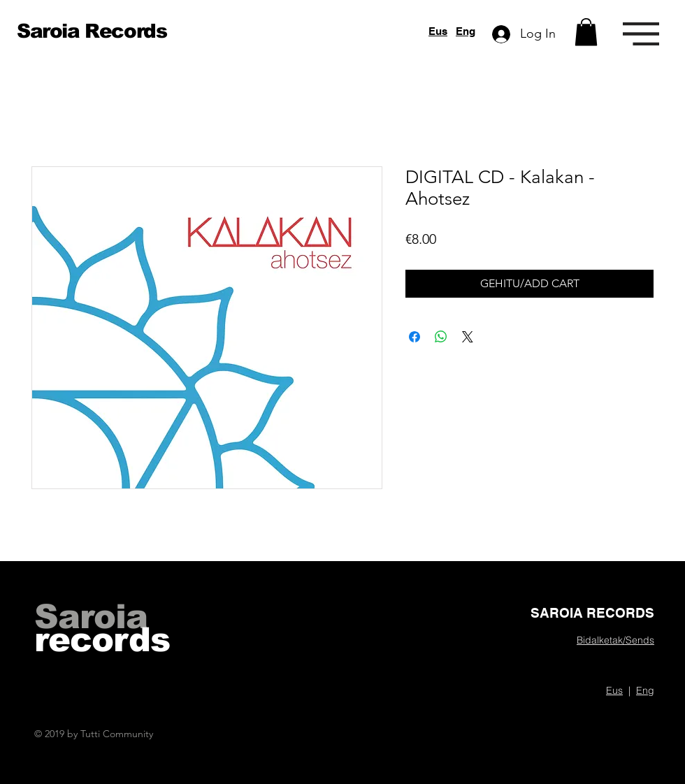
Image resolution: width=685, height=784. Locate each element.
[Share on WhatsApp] (441, 337)
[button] (586, 32)
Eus (438, 31)
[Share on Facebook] (414, 337)
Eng (466, 31)
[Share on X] (468, 337)
